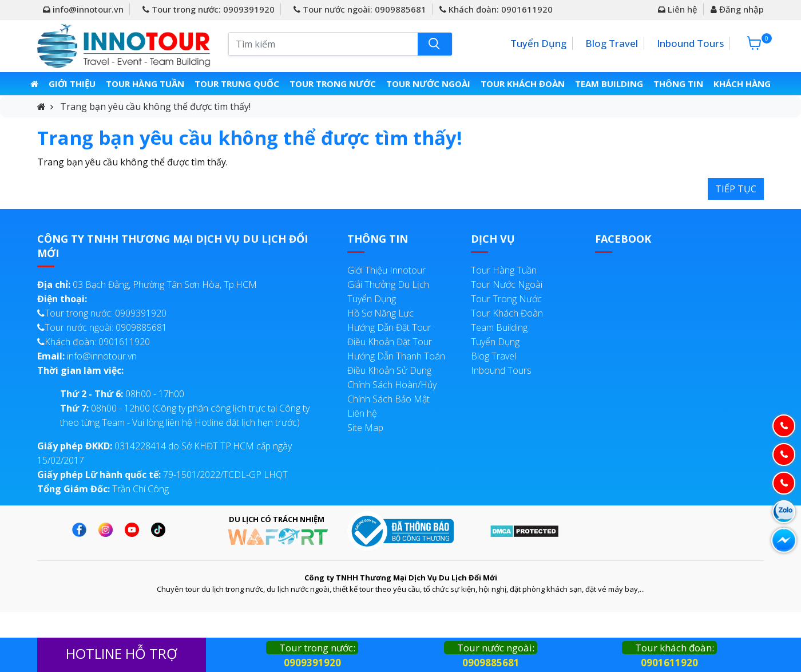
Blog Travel (612, 43)
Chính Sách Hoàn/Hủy (392, 385)
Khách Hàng (741, 84)
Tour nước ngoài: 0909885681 (360, 9)
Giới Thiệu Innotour (386, 270)
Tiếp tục (736, 189)
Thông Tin (677, 84)
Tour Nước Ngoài (429, 84)
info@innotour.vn (83, 9)
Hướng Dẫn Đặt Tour (389, 327)
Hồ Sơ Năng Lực (380, 313)
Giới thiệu (74, 84)
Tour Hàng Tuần (147, 84)
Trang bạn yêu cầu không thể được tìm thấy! (155, 106)
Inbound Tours (690, 43)
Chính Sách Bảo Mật (388, 399)
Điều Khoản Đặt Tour (390, 342)
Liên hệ (678, 9)
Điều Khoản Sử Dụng (389, 370)
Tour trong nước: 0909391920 (209, 9)
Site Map (365, 428)
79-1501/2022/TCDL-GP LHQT (162, 475)
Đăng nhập (737, 9)
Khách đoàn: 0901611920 (496, 9)
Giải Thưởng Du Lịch (388, 284)
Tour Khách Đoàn (522, 84)
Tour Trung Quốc (238, 84)
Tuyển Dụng (538, 43)
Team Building (608, 84)
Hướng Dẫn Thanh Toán (396, 356)
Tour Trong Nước (334, 84)
